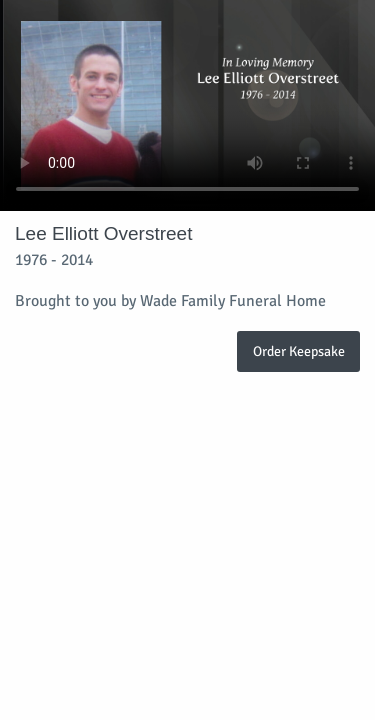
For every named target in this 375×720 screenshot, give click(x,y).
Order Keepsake (299, 351)
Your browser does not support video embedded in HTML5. (187, 105)
